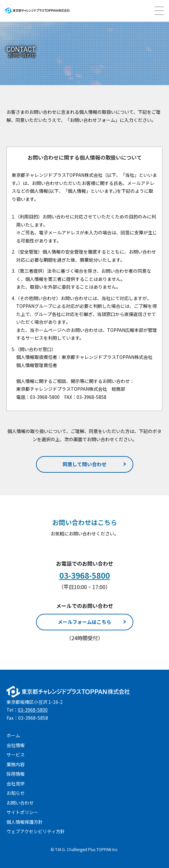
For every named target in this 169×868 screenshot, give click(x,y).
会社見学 (16, 783)
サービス (16, 755)
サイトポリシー (22, 812)
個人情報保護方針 (25, 822)
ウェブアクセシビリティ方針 (36, 831)
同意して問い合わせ (84, 464)
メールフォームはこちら (84, 622)
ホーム (13, 735)
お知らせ (16, 793)
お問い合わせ (20, 803)
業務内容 (16, 764)
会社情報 (16, 745)
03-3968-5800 (33, 710)
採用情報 (16, 774)
